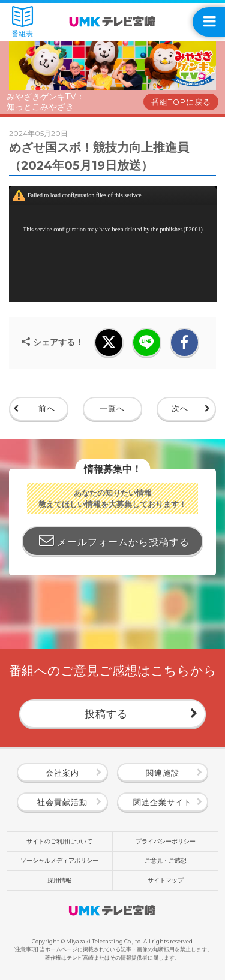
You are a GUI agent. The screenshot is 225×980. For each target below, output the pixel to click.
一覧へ (112, 408)
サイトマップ (166, 880)
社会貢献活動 (62, 802)
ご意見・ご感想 (166, 860)
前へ (47, 408)
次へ (180, 408)
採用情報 (59, 880)
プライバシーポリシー (166, 841)
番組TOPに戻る (181, 102)
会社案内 (62, 773)
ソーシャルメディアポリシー (59, 860)
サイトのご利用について (59, 841)
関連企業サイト (163, 802)
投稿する (106, 714)
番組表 (22, 22)
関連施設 (163, 773)
